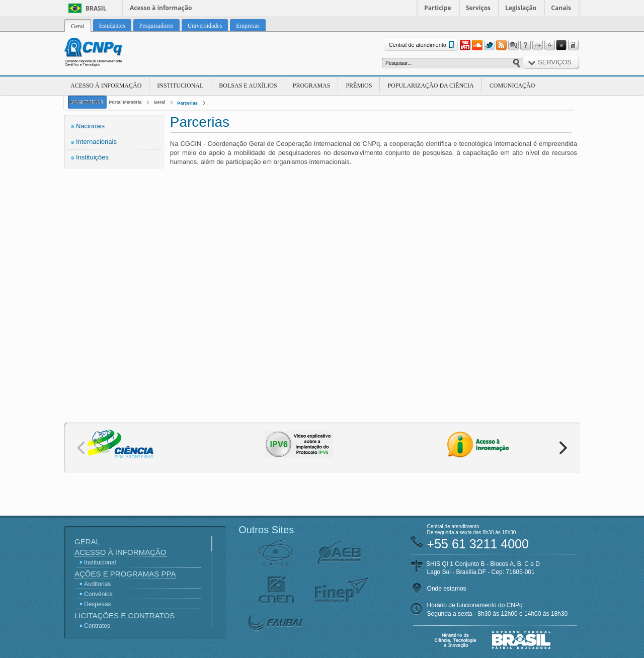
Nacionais (90, 126)
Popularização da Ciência (430, 86)
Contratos (97, 626)
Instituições (92, 157)
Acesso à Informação (106, 86)
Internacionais (96, 142)
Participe (438, 8)
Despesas (97, 604)
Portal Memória (125, 102)
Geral (159, 102)
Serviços (478, 8)
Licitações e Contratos (125, 615)
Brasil (96, 8)
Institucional (180, 86)
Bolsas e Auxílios (248, 86)
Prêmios (359, 86)
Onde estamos (447, 589)
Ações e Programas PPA (125, 574)
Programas (312, 86)
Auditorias (97, 584)
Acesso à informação (161, 8)
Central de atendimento (423, 45)
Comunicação (512, 86)
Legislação (521, 8)
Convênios (98, 594)
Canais (561, 8)
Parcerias (187, 103)
